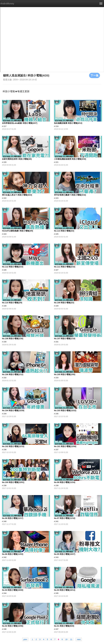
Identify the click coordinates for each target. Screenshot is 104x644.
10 (66, 639)
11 (71, 639)
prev (25, 639)
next (79, 639)
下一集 (95, 75)
